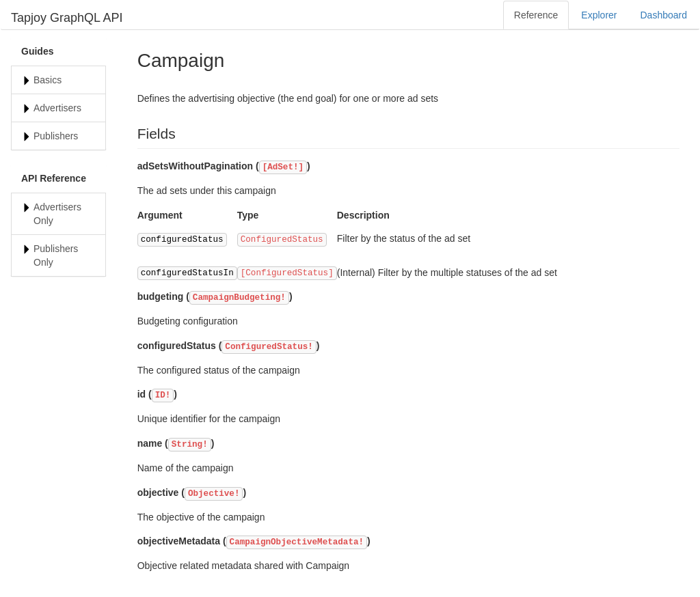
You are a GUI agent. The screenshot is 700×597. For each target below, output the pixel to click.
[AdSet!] (283, 167)
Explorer (599, 15)
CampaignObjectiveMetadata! (297, 542)
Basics (48, 80)
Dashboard (664, 15)
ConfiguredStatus (282, 240)
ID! (163, 395)
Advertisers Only (57, 214)
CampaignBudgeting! (239, 298)
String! (190, 445)
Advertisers (57, 108)
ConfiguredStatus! (269, 347)
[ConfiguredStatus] (287, 273)
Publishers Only (56, 255)
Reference (536, 15)
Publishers (56, 136)
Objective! (214, 494)
